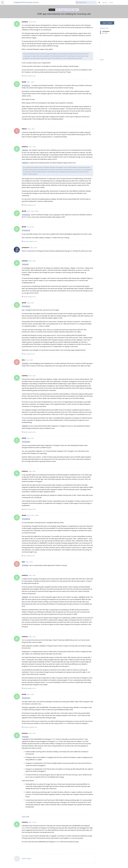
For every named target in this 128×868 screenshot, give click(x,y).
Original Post (104, 28)
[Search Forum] (86, 2)
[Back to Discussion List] (2, 2)
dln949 (26, 264)
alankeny (27, 86)
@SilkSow (25, 163)
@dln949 (25, 150)
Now (102, 60)
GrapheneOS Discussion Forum (26, 2)
